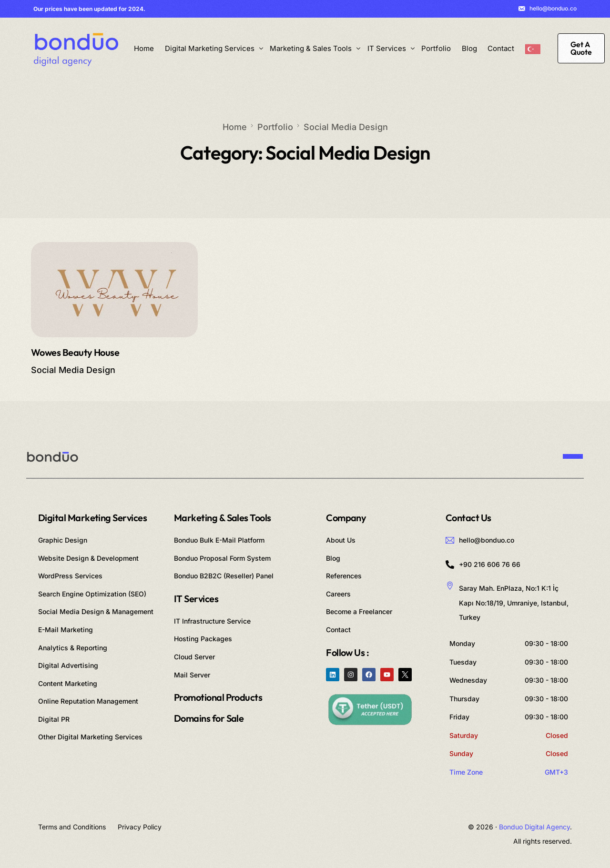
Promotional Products (218, 697)
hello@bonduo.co (553, 9)
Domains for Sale (209, 718)
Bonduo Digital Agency (534, 827)
